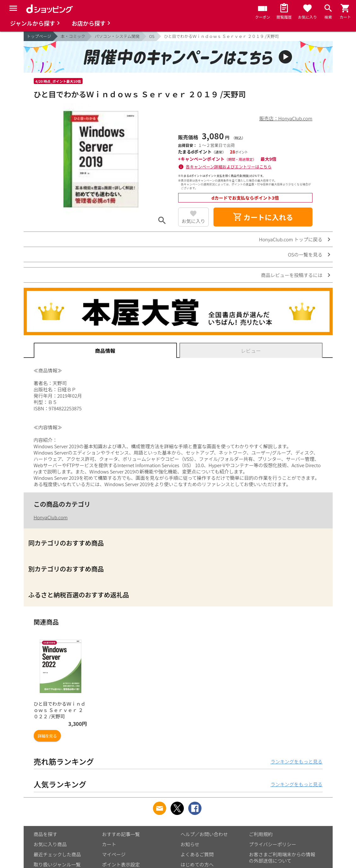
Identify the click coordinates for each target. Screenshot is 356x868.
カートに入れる (263, 217)
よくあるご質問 (197, 854)
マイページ (114, 854)
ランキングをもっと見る (297, 761)
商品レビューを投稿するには (292, 275)
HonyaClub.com (51, 517)
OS (152, 36)
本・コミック (73, 36)
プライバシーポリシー (273, 844)
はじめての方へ (197, 864)
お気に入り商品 (50, 844)
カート (109, 844)
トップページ (39, 36)
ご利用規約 (261, 834)
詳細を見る (47, 736)
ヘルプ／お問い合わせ (204, 834)
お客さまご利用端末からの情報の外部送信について (282, 857)
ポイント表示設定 (121, 864)
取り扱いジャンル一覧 (57, 864)
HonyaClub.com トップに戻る (291, 239)
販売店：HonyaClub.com (286, 118)
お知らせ (190, 844)
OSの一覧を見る (305, 254)
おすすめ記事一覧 (121, 834)
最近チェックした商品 (57, 854)
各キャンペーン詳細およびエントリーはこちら (229, 167)
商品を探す (46, 834)
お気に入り (193, 221)
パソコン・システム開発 (117, 36)
